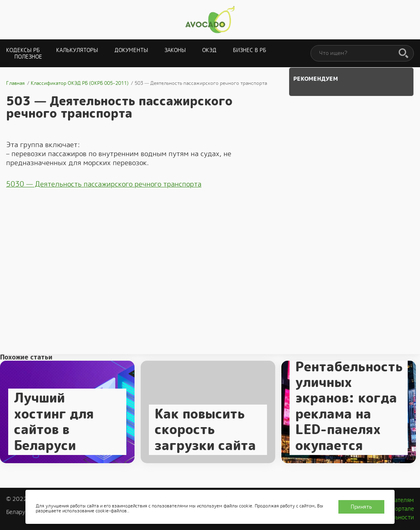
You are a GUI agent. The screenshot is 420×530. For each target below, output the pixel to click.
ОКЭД (209, 50)
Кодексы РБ (23, 50)
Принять (361, 507)
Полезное (28, 57)
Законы (175, 50)
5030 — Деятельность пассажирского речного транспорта (104, 184)
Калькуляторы (77, 50)
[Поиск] (404, 54)
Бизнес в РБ (250, 50)
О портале (400, 509)
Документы (131, 50)
